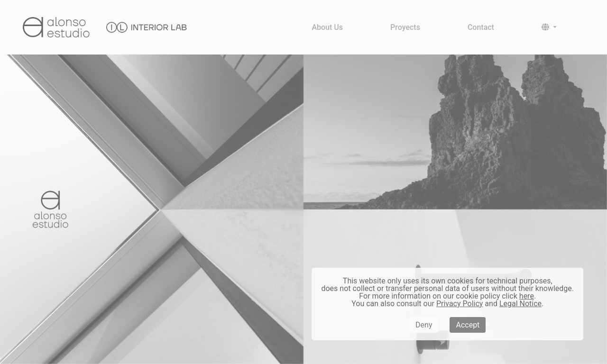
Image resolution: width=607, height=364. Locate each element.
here (527, 296)
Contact (481, 27)
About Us (327, 27)
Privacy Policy (460, 304)
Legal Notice (520, 304)
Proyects (405, 27)
